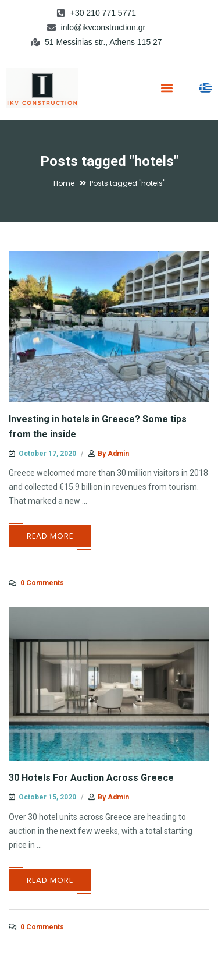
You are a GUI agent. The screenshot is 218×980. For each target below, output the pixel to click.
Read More (50, 536)
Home (64, 183)
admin (118, 454)
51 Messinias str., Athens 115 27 (103, 42)
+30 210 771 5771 (103, 13)
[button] (167, 88)
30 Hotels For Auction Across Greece (91, 778)
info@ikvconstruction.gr (103, 27)
